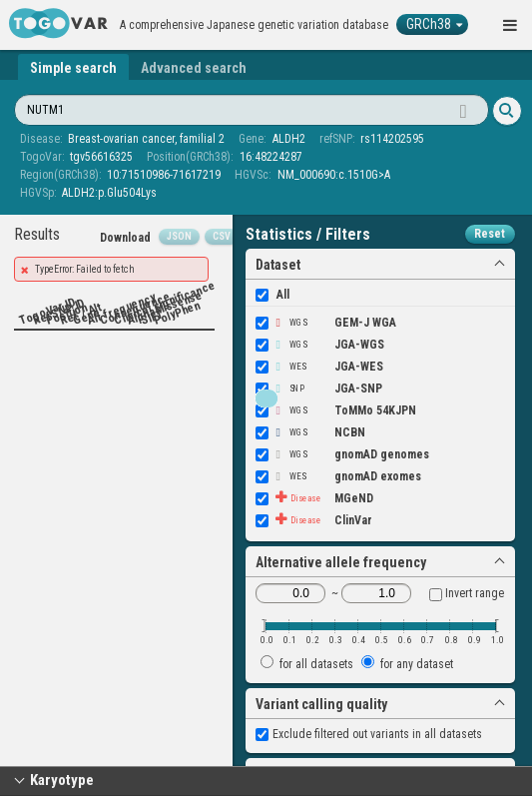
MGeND (314, 498)
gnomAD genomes (342, 454)
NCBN (310, 432)
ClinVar (314, 520)
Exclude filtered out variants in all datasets (369, 734)
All (272, 295)
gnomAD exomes (338, 476)
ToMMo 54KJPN (336, 410)
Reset (490, 234)
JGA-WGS (320, 345)
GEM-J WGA (326, 323)
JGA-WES (319, 367)
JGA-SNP (319, 389)
